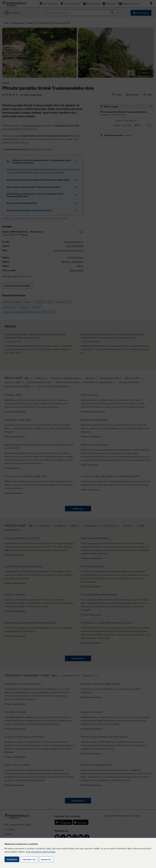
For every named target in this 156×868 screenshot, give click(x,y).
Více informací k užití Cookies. (41, 852)
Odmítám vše (29, 859)
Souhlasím (12, 859)
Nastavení (46, 859)
